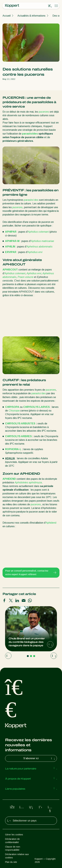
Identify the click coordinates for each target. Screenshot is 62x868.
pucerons (44, 112)
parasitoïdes (30, 134)
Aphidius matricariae (42, 241)
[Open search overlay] (50, 6)
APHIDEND (9, 479)
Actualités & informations (31, 16)
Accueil (7, 16)
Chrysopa (14, 411)
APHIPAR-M (12, 241)
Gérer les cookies (14, 835)
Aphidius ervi (35, 252)
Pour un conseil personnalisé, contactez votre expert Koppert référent (31, 573)
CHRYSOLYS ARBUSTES (20, 424)
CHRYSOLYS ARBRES (18, 436)
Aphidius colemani (38, 232)
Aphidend (51, 523)
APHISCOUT (10, 270)
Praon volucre (26, 277)
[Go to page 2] (31, 656)
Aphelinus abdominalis (40, 247)
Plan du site (11, 862)
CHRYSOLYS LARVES (36, 407)
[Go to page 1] (28, 656)
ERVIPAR (11, 252)
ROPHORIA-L (14, 449)
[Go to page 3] (34, 656)
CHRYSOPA (12, 407)
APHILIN (10, 247)
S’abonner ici (39, 758)
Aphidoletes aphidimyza (28, 482)
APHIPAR (11, 232)
